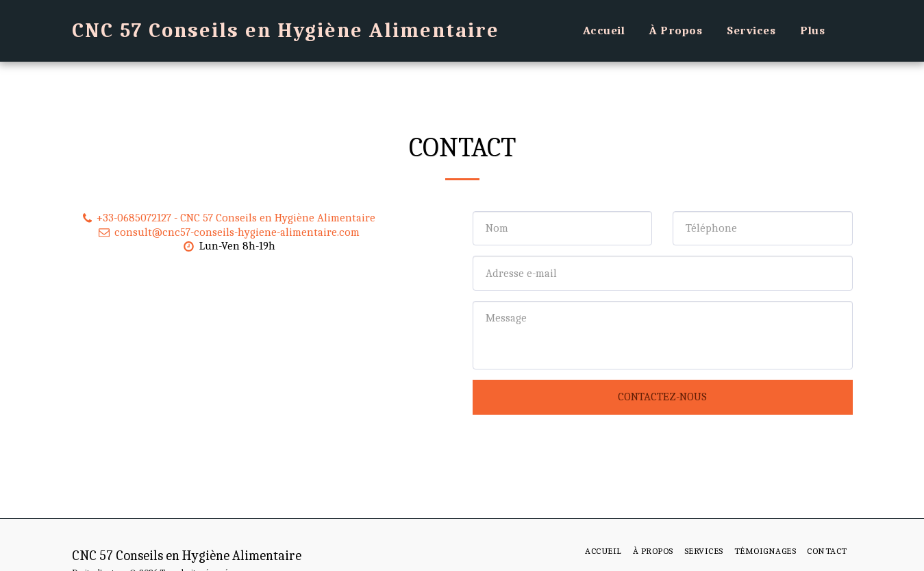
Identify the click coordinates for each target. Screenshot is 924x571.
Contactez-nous (662, 397)
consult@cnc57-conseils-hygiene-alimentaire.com (228, 232)
